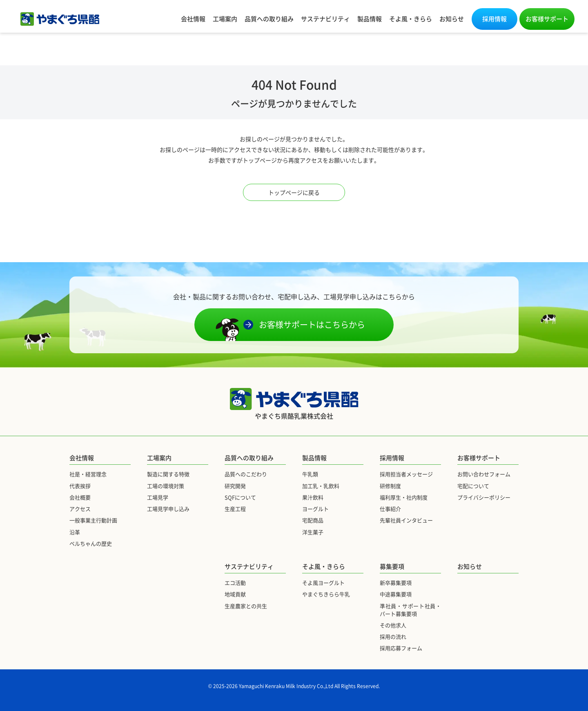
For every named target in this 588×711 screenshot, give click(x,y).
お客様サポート (547, 19)
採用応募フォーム (401, 648)
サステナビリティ (325, 19)
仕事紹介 (390, 509)
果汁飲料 (313, 497)
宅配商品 (313, 520)
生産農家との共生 (246, 606)
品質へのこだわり (246, 474)
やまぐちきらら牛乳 (326, 594)
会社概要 (80, 497)
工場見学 (158, 497)
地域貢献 (235, 594)
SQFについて (240, 497)
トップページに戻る (294, 192)
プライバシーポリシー (484, 497)
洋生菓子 (313, 532)
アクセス (80, 509)
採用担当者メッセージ (406, 474)
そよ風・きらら (411, 19)
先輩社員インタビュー (406, 520)
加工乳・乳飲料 (321, 486)
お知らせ (452, 19)
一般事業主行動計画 (93, 520)
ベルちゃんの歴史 (91, 543)
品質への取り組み (269, 19)
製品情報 (370, 19)
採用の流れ (393, 636)
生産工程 (235, 509)
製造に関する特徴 (168, 474)
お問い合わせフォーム (484, 474)
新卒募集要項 (396, 583)
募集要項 (392, 566)
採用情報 (494, 19)
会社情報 (193, 19)
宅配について (473, 486)
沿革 (75, 532)
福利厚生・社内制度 (404, 497)
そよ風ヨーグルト (323, 583)
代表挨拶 (80, 486)
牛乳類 (310, 474)
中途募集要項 (396, 594)
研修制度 (390, 486)
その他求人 (393, 625)
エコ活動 (235, 583)
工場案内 (225, 19)
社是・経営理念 (88, 474)
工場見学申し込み (168, 509)
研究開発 (235, 486)
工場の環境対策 (166, 486)
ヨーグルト (315, 509)
